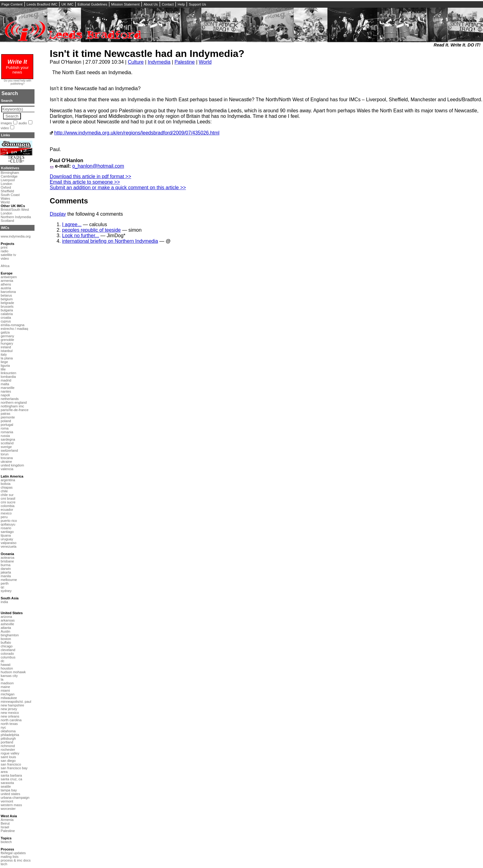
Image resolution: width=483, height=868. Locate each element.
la (2, 679)
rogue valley (10, 753)
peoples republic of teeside (91, 230)
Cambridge (9, 176)
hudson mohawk (13, 672)
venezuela (8, 546)
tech (4, 864)
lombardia (8, 377)
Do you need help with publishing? (18, 82)
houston (7, 668)
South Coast (10, 195)
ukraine (6, 462)
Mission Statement (125, 4)
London (6, 184)
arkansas (8, 620)
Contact (168, 4)
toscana (7, 458)
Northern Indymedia (16, 217)
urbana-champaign (15, 798)
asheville (7, 624)
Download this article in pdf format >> (91, 176)
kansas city (9, 676)
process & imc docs (16, 860)
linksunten (8, 373)
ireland (6, 347)
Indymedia (159, 62)
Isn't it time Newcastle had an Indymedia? (147, 54)
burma (6, 565)
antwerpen (9, 277)
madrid (6, 380)
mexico (6, 513)
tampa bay (9, 790)
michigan (8, 694)
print (4, 247)
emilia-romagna (12, 325)
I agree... (72, 224)
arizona (6, 617)
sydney (6, 591)
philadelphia (10, 735)
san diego (8, 761)
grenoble (7, 340)
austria (6, 288)
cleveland (8, 650)
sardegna (8, 439)
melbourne (9, 580)
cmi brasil (8, 498)
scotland (7, 443)
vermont (7, 801)
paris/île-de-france (14, 410)
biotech (6, 842)
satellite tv (8, 255)
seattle (6, 786)
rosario (6, 528)
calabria (7, 314)
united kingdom (12, 465)
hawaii (6, 665)
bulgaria (7, 310)
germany (7, 336)
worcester (8, 809)
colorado (7, 654)
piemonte (8, 417)
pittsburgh (8, 738)
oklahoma (8, 731)
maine (5, 687)
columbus (8, 657)
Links (5, 135)
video (5, 128)
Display (58, 214)
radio (4, 251)
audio (23, 123)
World (205, 62)
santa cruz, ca (11, 779)
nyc (3, 727)
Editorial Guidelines (92, 4)
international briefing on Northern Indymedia (110, 241)
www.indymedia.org (16, 236)
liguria (5, 366)
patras (5, 414)
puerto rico (9, 521)
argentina (8, 480)
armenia (7, 281)
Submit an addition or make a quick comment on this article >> (118, 188)
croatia (6, 318)
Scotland (7, 221)
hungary (7, 343)
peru (4, 517)
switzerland (9, 450)
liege (4, 362)
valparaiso (8, 543)
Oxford (6, 187)
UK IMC (67, 4)
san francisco (11, 764)
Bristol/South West (15, 210)
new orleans (10, 716)
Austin (5, 631)
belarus (6, 295)
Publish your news (17, 67)
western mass (11, 805)
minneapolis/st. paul (16, 702)
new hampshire (12, 705)
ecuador (7, 510)
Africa (5, 266)
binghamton (10, 635)
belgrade (7, 303)
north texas (9, 724)
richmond (8, 746)
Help (181, 4)
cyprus (6, 321)
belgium (7, 299)
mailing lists (10, 857)
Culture (136, 62)
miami (5, 690)
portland (7, 742)
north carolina (11, 720)
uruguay (7, 539)
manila (6, 576)
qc (2, 587)
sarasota (7, 783)
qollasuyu (8, 524)
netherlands (10, 399)
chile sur (7, 495)
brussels (7, 306)
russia (5, 436)
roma (5, 428)
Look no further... (81, 236)
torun (5, 454)
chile (4, 491)
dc (2, 661)
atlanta (6, 628)
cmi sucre (8, 502)
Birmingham (10, 173)
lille (3, 369)
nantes (6, 391)
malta (5, 384)
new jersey (9, 709)
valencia (7, 469)
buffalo (6, 642)
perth (5, 583)
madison (7, 683)
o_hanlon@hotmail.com (98, 166)
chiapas (7, 487)
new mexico (10, 713)
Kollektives (10, 168)
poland (6, 421)
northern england (14, 402)
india (4, 602)
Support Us (197, 4)
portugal (7, 425)
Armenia (7, 820)
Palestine (185, 62)
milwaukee (9, 698)
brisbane (7, 561)
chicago (7, 646)
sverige (6, 447)
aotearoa (7, 558)
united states (10, 794)
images (6, 123)
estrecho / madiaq (14, 329)
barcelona (8, 292)
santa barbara (11, 775)
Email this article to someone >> (85, 182)
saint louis (8, 757)
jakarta (6, 572)
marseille (8, 388)
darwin (6, 569)
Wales (5, 198)
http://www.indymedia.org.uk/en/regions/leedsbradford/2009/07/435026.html (137, 133)
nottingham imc (12, 406)
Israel (5, 827)
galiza (5, 332)
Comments (69, 201)
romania (7, 432)
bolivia (6, 484)
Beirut (5, 823)
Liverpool (8, 180)
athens (6, 284)
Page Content (12, 4)
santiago (7, 532)
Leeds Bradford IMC (42, 4)
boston (6, 639)
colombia (8, 506)
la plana (7, 358)
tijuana (6, 535)
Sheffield (7, 191)
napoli (5, 395)
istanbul (7, 351)
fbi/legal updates (13, 853)
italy (4, 354)
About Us (151, 4)
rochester (8, 750)
